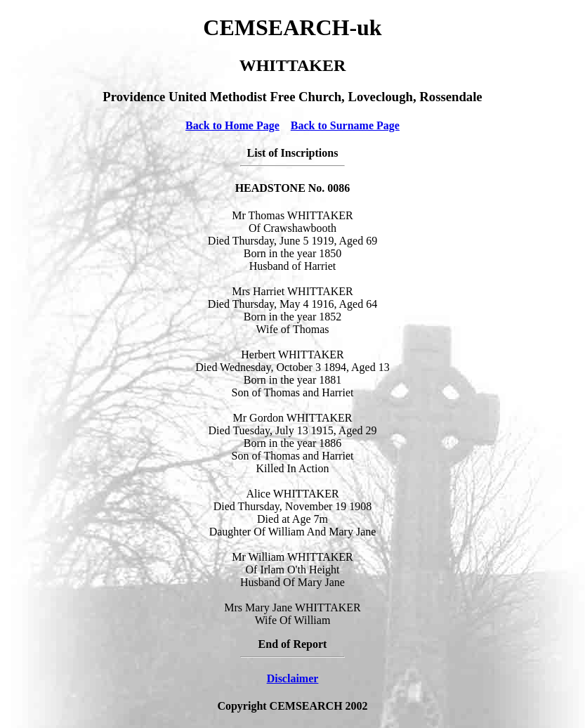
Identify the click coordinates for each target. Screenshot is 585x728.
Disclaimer (293, 678)
